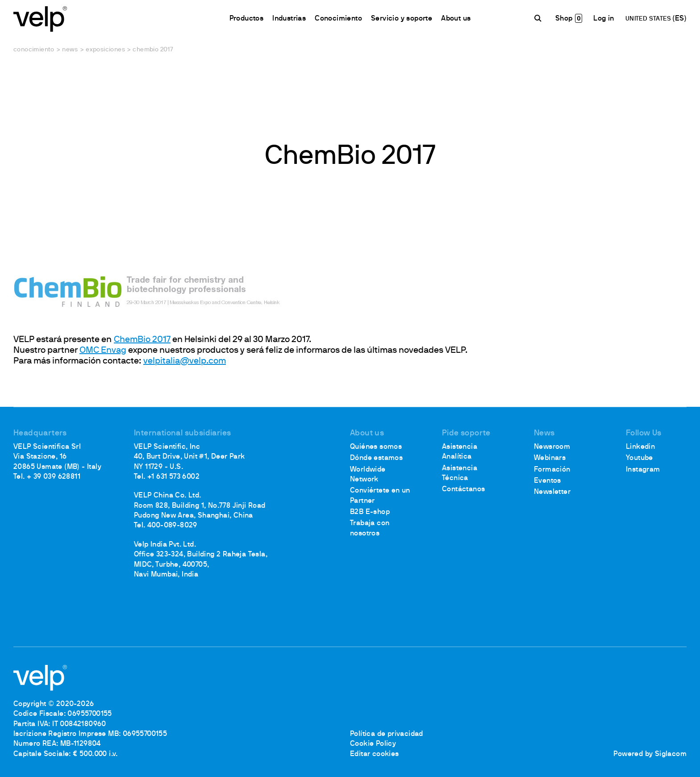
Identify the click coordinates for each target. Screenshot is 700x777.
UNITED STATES (649, 19)
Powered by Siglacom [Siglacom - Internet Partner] (650, 754)
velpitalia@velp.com (185, 361)
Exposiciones (105, 50)
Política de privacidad (387, 734)
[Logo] (40, 18)
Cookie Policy (373, 744)
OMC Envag (103, 351)
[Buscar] (539, 18)
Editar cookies (375, 754)
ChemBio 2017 (142, 340)
